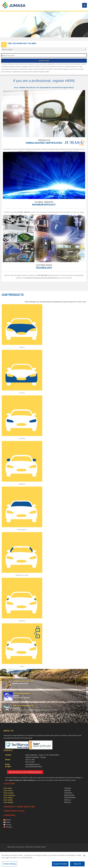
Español (7, 820)
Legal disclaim (11, 847)
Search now (44, 61)
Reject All (77, 864)
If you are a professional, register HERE (44, 81)
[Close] (84, 856)
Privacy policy (20, 847)
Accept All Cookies (60, 864)
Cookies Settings (9, 864)
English (7, 822)
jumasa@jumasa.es (33, 764)
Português (8, 827)
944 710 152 (30, 762)
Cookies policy (29, 847)
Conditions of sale (14, 811)
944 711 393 (30, 760)
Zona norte (8, 788)
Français (7, 825)
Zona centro (8, 791)
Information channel (40, 847)
